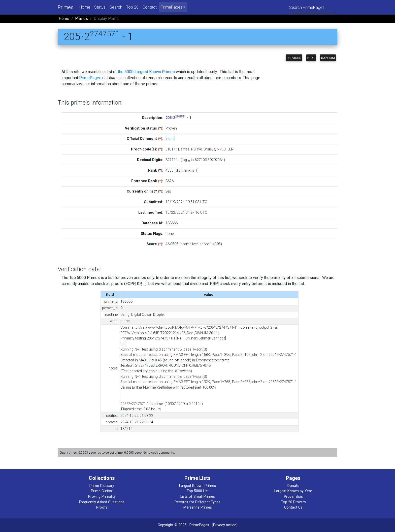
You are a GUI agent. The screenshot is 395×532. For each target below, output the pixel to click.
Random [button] (328, 58)
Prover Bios (293, 497)
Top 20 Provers (293, 502)
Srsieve (209, 149)
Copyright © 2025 (172, 525)
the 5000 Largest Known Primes (146, 72)
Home (85, 7)
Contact (150, 7)
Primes (65, 7)
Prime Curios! (102, 491)
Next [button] (311, 58)
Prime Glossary (102, 486)
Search (116, 7)
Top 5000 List (198, 491)
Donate (293, 486)
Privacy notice (225, 525)
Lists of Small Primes (198, 497)
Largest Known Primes (197, 486)
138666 (172, 223)
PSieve (196, 149)
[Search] (312, 7)
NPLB (221, 149)
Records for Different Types (197, 502)
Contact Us (293, 507)
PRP (214, 284)
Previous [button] (294, 58)
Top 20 (132, 7)
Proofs (102, 507)
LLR (230, 149)
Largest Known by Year (293, 491)
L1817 (170, 149)
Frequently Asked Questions (102, 502)
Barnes (184, 149)
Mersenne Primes (198, 507)
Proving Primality (102, 497)
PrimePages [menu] (172, 7)
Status (100, 7)
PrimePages (90, 78)
